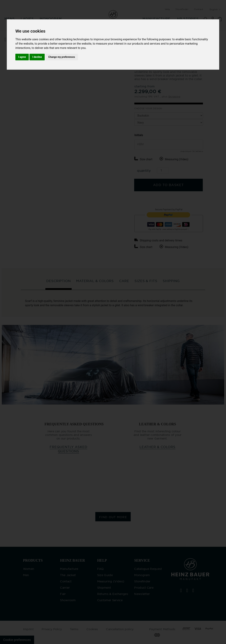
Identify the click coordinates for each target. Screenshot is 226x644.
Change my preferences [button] (62, 57)
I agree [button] (22, 57)
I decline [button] (37, 57)
